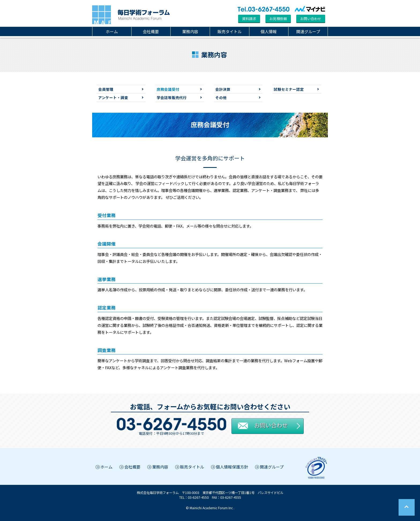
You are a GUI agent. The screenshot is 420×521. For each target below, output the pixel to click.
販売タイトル (230, 31)
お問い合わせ (311, 19)
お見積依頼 (278, 19)
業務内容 (190, 31)
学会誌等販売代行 (172, 97)
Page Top (407, 507)
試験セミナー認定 (289, 89)
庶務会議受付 (168, 89)
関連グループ (308, 31)
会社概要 (151, 31)
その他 (221, 97)
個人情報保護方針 (229, 467)
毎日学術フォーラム (131, 15)
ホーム (112, 31)
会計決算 (223, 89)
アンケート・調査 (113, 97)
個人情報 (269, 31)
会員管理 (106, 89)
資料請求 (249, 19)
